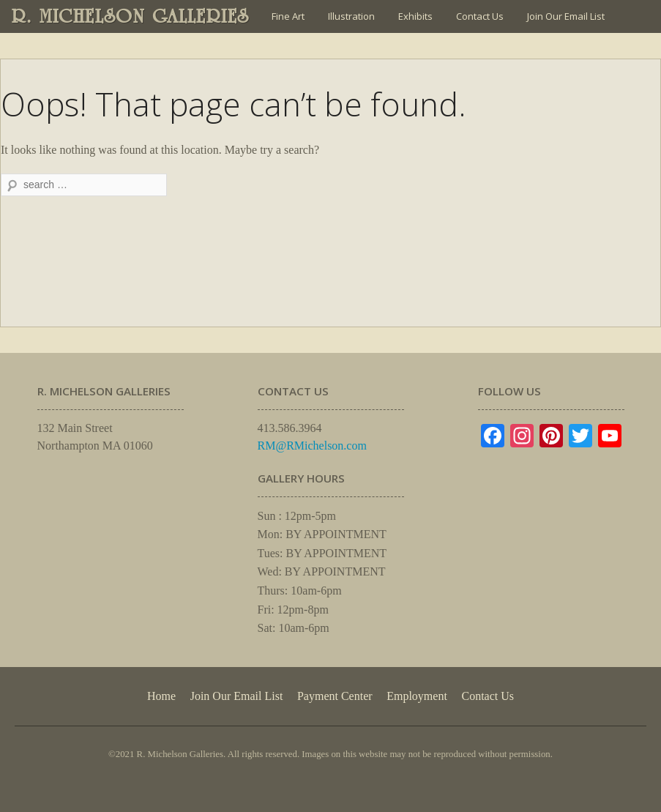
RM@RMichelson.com (312, 446)
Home (161, 696)
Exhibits (415, 16)
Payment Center (335, 696)
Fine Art (288, 16)
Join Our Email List (566, 16)
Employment (417, 696)
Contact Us (480, 16)
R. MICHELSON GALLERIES (131, 16)
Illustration (351, 16)
